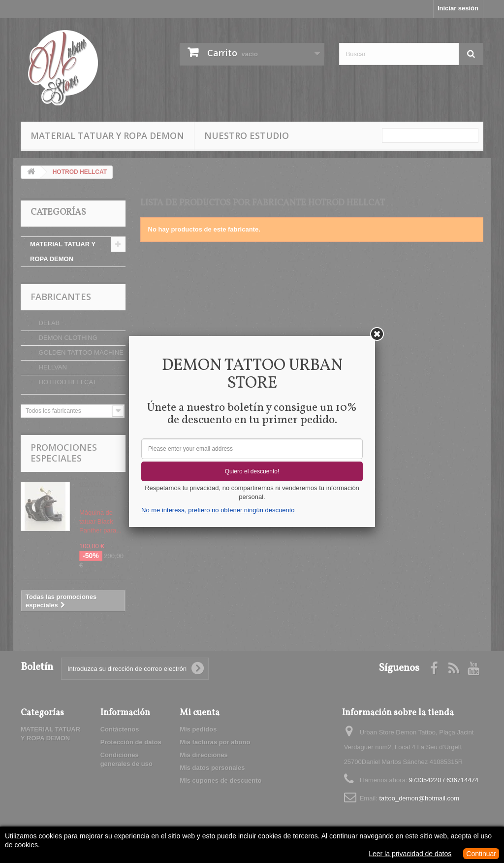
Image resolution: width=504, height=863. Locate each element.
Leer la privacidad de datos (410, 854)
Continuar (481, 854)
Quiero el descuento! (252, 471)
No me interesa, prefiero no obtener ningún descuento (218, 510)
